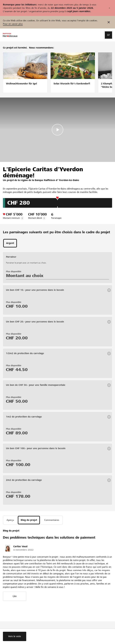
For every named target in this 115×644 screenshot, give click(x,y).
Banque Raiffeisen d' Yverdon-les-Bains (57, 180)
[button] (108, 35)
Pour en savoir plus (13, 24)
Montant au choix (25, 276)
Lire (15, 596)
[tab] (10, 243)
